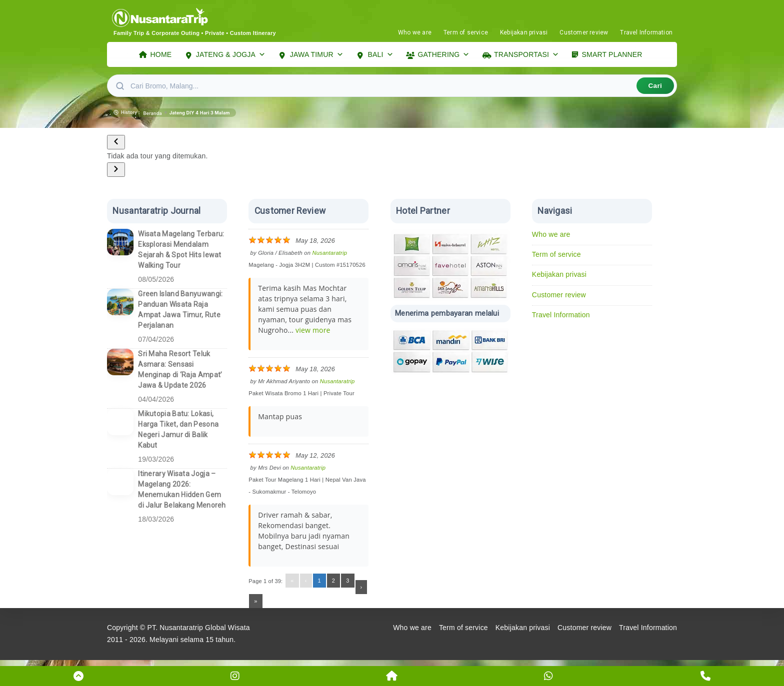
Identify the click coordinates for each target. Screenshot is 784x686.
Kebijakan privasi (524, 32)
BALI (381, 56)
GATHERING (443, 56)
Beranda (153, 116)
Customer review (584, 32)
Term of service (466, 32)
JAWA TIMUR (317, 56)
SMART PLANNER (612, 55)
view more (313, 333)
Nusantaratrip (329, 255)
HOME (161, 55)
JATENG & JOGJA (231, 56)
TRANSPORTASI (526, 56)
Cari (655, 88)
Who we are (415, 32)
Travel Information (646, 32)
